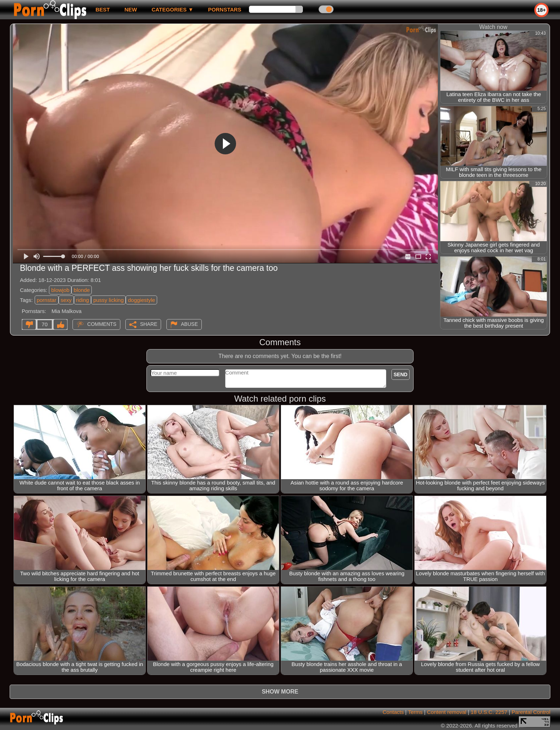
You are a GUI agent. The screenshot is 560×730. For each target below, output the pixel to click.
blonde (82, 290)
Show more (280, 692)
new (131, 9)
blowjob (60, 290)
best (102, 9)
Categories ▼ (172, 9)
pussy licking (108, 300)
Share (149, 324)
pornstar (47, 300)
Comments (102, 324)
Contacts (393, 712)
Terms (415, 712)
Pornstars (225, 9)
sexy (66, 300)
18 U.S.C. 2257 (489, 712)
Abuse (189, 324)
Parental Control (531, 712)
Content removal (447, 712)
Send (401, 374)
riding (83, 300)
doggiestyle (141, 300)
